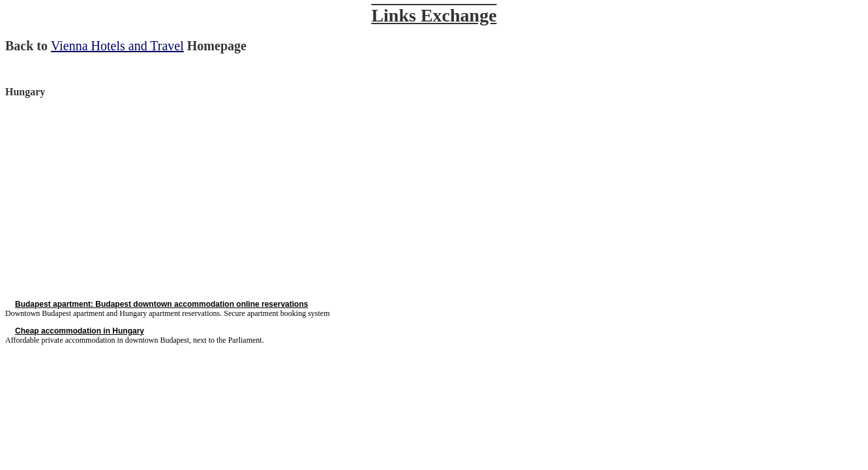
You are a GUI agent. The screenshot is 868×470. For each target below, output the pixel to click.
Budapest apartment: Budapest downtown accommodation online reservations (161, 304)
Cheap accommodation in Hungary (80, 331)
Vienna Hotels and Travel (117, 46)
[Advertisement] (115, 198)
